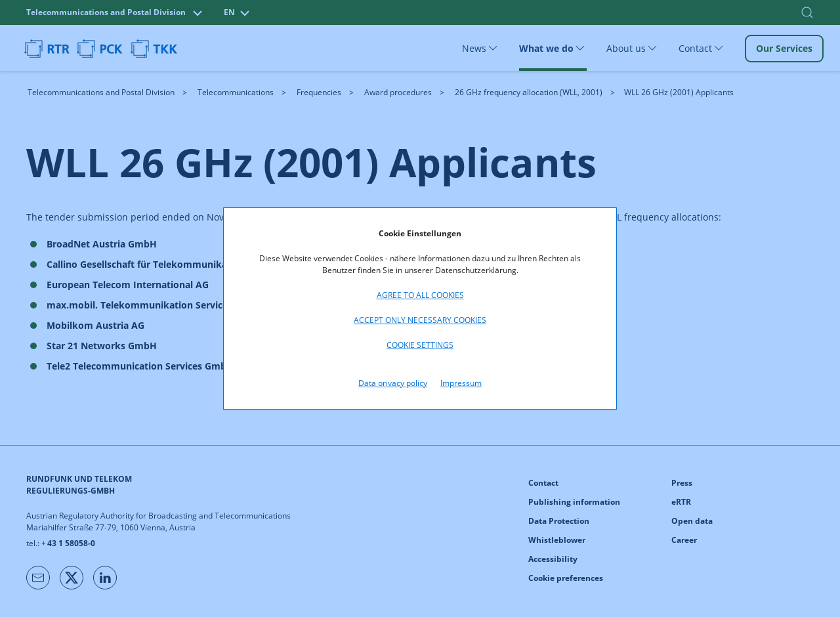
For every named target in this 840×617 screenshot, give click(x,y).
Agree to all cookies (420, 295)
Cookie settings (420, 345)
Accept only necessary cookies (420, 320)
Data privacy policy (393, 383)
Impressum (461, 383)
